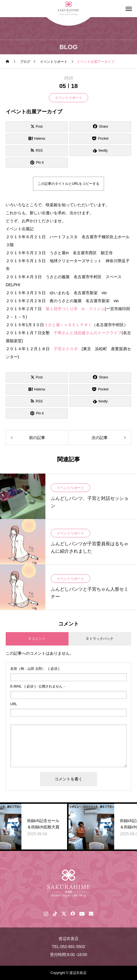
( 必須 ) (35, 669)
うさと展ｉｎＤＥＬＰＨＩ (68, 325)
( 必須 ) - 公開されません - (38, 686)
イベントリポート (68, 98)
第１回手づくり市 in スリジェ (75, 309)
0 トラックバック (100, 639)
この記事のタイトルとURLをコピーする (68, 184)
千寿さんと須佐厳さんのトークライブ (88, 333)
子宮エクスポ (68, 349)
